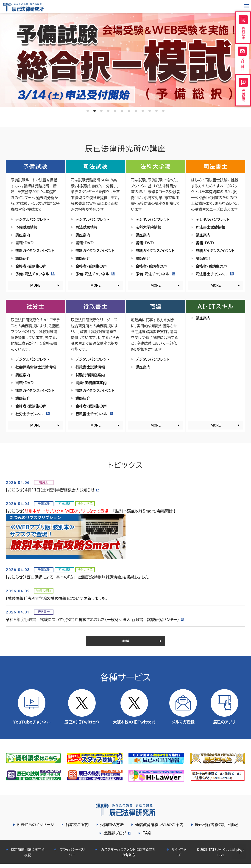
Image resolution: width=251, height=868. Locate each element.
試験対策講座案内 (90, 375)
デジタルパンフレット (32, 219)
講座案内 (23, 235)
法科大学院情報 (148, 227)
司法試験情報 (86, 227)
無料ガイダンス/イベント (35, 251)
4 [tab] (108, 111)
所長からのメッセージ (36, 829)
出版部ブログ (117, 837)
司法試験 (95, 166)
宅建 (156, 306)
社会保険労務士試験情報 (36, 367)
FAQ (147, 837)
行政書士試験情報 (90, 367)
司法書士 (216, 166)
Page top (239, 851)
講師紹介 (23, 258)
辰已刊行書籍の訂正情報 (216, 829)
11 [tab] (156, 111)
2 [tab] (95, 111)
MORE (35, 285)
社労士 (35, 306)
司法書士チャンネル (215, 274)
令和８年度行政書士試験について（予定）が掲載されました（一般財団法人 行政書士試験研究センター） (95, 620)
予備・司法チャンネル (35, 274)
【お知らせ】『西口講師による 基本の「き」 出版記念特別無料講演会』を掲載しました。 (78, 577)
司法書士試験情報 (210, 227)
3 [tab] (101, 111)
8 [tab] (136, 111)
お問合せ (243, 66)
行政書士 (95, 306)
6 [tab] (122, 111)
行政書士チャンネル (94, 414)
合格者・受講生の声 (31, 266)
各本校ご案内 (77, 829)
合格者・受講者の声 (151, 266)
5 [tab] (115, 111)
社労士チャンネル (32, 414)
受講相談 (243, 102)
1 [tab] (88, 111)
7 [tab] (129, 111)
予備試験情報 (26, 227)
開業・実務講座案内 (91, 383)
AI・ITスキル (216, 306)
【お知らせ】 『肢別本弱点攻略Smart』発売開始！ (91, 511)
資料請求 (243, 30)
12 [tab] (163, 111)
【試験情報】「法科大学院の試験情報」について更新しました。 (57, 598)
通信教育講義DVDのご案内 (159, 829)
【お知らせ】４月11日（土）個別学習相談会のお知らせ (53, 490)
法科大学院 (156, 166)
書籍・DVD (24, 243)
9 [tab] (143, 111)
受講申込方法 (112, 829)
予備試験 (35, 166)
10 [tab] (150, 111)
